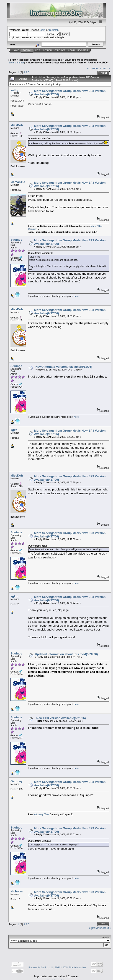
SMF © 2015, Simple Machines (70, 968)
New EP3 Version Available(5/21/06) (61, 718)
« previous (94, 68)
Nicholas (17, 891)
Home (16, 50)
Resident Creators (30, 60)
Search (48, 50)
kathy (14, 90)
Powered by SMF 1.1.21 (41, 968)
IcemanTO (18, 182)
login (43, 30)
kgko (14, 430)
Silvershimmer (16, 63)
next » (106, 68)
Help (38, 50)
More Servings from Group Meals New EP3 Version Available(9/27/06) (68, 63)
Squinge (16, 240)
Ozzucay (17, 781)
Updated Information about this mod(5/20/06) (66, 654)
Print (104, 73)
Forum (27, 50)
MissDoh (17, 125)
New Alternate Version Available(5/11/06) (64, 367)
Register (83, 50)
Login (72, 50)
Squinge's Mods (53, 60)
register (54, 30)
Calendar (60, 50)
